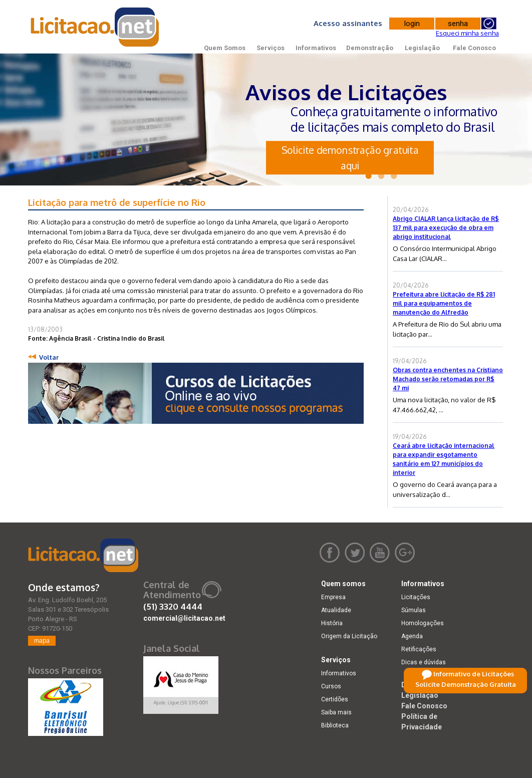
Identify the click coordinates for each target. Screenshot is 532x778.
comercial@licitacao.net (184, 618)
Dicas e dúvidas (424, 662)
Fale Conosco (474, 48)
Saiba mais (336, 712)
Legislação (422, 48)
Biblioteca (335, 725)
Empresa (333, 597)
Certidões (335, 699)
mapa (42, 640)
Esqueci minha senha (467, 33)
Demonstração (370, 48)
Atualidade (336, 610)
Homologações (423, 623)
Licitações (416, 597)
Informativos (316, 48)
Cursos (331, 686)
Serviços (271, 48)
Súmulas (414, 610)
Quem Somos (225, 48)
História (332, 623)
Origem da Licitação (349, 636)
